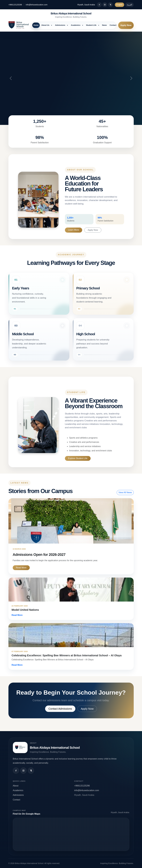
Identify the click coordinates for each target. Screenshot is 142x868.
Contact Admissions (60, 709)
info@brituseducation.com (37, 5)
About (16, 786)
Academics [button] (76, 25)
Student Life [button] (91, 25)
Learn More (74, 230)
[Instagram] (105, 5)
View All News (125, 492)
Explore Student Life (78, 458)
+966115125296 (15, 5)
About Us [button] (46, 25)
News (104, 25)
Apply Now (126, 25)
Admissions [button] (60, 25)
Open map (71, 834)
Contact (113, 25)
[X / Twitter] (110, 5)
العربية (129, 5)
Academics (18, 790)
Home (36, 25)
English (120, 5)
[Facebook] (99, 5)
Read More (21, 568)
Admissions (18, 795)
